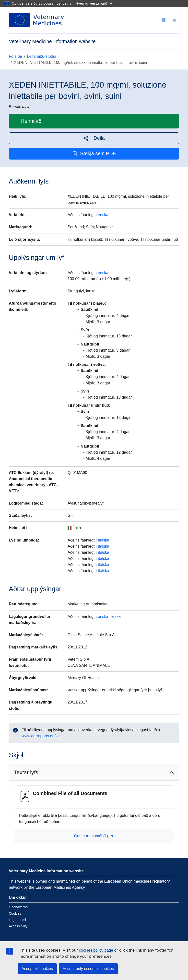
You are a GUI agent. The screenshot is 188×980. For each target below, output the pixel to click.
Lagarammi (17, 920)
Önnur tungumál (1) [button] (94, 836)
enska (103, 215)
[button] (94, 138)
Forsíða (15, 56)
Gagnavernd (18, 907)
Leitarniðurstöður (42, 56)
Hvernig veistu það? (94, 3)
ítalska (104, 540)
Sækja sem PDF (94, 154)
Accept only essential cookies (88, 969)
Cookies (15, 913)
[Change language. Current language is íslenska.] (164, 20)
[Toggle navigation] (174, 20)
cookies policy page (96, 950)
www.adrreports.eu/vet (41, 736)
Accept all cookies (37, 969)
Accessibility (18, 926)
